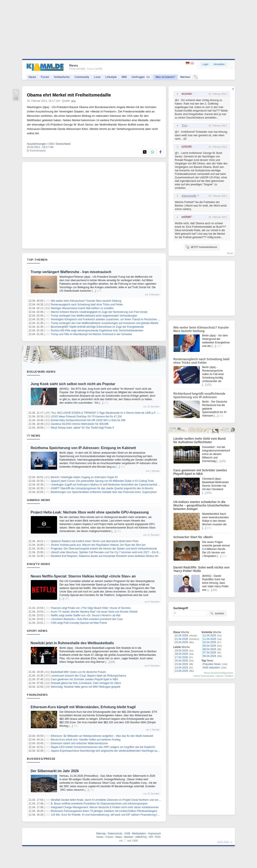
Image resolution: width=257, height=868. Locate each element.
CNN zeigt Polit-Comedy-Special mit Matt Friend (79, 623)
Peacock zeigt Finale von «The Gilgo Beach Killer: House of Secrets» (91, 608)
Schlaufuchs (62, 77)
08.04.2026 (210, 649)
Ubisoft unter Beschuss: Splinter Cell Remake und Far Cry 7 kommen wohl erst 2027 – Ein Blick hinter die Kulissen (117, 552)
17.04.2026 (181, 657)
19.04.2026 (181, 651)
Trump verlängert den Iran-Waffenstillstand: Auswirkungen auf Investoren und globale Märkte (105, 323)
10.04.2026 (210, 642)
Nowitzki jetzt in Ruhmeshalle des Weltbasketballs (72, 643)
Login (206, 64)
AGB (127, 834)
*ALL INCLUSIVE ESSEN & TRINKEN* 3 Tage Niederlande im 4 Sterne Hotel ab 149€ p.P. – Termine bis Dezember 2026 (121, 413)
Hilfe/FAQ (141, 837)
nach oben (223, 842)
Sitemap (101, 834)
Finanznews (37, 695)
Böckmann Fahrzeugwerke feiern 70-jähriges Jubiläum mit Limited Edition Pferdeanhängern (104, 811)
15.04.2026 (181, 664)
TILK (184, 126)
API (151, 837)
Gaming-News (39, 500)
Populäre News (212, 664)
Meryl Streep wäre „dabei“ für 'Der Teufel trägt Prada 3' (82, 428)
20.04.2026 (181, 642)
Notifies (229, 676)
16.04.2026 (181, 661)
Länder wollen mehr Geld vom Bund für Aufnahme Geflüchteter (200, 440)
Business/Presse (41, 759)
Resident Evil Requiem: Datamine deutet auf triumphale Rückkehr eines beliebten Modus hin (104, 556)
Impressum (154, 834)
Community (82, 77)
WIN (124, 77)
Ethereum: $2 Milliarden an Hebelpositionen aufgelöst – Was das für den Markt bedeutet (102, 736)
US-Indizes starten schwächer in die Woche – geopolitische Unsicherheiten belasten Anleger (201, 505)
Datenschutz (115, 834)
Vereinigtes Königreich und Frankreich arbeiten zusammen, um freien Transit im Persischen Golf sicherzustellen (116, 319)
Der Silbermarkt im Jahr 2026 (55, 771)
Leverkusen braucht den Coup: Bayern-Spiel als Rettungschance (88, 676)
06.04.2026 (210, 656)
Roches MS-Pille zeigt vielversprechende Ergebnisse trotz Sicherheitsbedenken (97, 331)
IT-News (34, 436)
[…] (94, 291)
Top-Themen (37, 260)
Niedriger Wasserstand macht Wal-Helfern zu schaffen (82, 308)
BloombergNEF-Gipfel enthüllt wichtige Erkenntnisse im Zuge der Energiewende (97, 327)
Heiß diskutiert (211, 668)
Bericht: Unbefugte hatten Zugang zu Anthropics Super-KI (84, 477)
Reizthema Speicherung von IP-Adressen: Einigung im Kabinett (83, 448)
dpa (73, 101)
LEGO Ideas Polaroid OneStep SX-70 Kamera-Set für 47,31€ (86, 417)
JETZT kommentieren (201, 247)
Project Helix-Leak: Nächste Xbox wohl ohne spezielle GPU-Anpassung (90, 512)
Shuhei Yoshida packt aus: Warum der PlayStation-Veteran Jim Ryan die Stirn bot (98, 545)
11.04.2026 (210, 639)
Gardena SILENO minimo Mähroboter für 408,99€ (80, 424)
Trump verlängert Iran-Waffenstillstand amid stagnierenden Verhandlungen (94, 316)
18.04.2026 (181, 654)
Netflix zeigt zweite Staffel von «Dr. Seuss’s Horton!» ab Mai (85, 615)
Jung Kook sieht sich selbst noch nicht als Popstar (73, 384)
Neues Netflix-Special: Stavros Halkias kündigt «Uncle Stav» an (83, 576)
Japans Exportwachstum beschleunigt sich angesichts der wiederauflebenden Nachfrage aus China (108, 751)
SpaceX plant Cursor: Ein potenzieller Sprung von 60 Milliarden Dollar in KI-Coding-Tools (102, 481)
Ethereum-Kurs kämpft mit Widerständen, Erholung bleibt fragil (83, 707)
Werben (185, 77)
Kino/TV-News (38, 564)
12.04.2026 (210, 635)
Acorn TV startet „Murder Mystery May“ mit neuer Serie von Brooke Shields (94, 612)
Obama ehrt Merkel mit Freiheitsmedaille (69, 95)
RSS (158, 837)
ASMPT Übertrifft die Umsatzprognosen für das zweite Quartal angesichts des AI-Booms (102, 488)
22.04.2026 (181, 635)
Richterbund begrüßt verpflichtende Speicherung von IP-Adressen (199, 395)
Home (100, 837)
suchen (217, 613)
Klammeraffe (189, 196)
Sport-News (37, 631)
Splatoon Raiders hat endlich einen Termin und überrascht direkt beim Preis (95, 541)
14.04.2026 (181, 668)
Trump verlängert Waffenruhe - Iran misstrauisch (71, 272)
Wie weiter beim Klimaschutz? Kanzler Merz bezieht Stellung (86, 301)
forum (230, 253)
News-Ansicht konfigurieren (219, 673)
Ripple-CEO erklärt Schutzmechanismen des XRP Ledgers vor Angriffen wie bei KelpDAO (103, 747)
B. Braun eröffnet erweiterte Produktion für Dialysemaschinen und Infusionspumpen (99, 804)
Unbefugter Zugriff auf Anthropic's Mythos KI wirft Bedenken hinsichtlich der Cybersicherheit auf (106, 485)
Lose (97, 77)
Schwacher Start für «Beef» (193, 537)
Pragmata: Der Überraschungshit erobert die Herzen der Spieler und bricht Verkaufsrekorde (104, 549)
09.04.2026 (210, 646)
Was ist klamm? (165, 77)
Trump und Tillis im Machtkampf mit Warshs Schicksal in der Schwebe (91, 334)
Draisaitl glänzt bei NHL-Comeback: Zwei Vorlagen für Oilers (86, 683)
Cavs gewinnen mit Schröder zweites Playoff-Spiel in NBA (84, 679)
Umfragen (141, 77)
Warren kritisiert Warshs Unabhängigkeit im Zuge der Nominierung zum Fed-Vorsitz (99, 312)
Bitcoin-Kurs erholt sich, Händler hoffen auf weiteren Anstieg (86, 740)
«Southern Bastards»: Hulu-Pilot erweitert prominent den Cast (87, 619)
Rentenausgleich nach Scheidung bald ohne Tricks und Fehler (87, 305)
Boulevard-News (41, 372)
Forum (45, 77)
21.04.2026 (181, 639)
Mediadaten (139, 834)
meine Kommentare (204, 676)
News (32, 77)
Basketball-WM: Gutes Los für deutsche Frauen (78, 672)
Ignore (220, 676)
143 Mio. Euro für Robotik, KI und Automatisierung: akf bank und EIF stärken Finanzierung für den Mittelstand (114, 815)
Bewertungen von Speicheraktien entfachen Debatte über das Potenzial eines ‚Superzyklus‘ (104, 492)
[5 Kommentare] (36, 151)
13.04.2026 (181, 671)
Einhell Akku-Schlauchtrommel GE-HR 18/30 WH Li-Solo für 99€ (88, 420)
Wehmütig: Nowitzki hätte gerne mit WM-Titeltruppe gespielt (85, 687)
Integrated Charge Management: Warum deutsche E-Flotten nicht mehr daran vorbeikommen (105, 807)
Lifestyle (111, 77)
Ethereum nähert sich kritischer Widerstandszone (79, 743)
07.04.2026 (210, 653)
